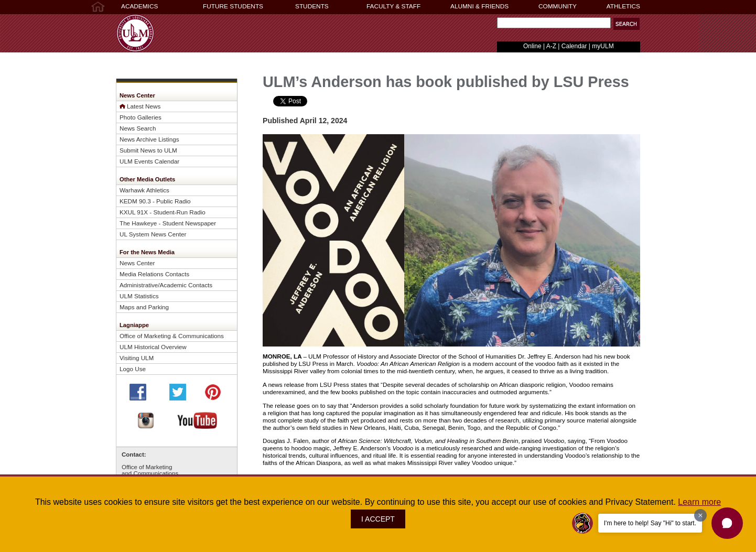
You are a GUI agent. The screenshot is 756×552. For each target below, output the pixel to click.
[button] (627, 24)
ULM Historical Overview (153, 347)
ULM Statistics (139, 296)
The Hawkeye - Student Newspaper (168, 223)
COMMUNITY (558, 6)
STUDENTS (312, 6)
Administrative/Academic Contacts (166, 285)
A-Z (551, 46)
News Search (138, 128)
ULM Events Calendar (149, 161)
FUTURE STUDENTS (233, 6)
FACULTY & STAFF (393, 6)
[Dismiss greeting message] (700, 515)
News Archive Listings (149, 139)
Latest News (144, 106)
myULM (603, 46)
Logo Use (133, 369)
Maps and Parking (144, 307)
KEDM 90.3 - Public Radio (155, 201)
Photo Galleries (141, 117)
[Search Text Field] (554, 23)
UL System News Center (153, 234)
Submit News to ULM (148, 150)
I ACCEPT (378, 519)
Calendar (574, 46)
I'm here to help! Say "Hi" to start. (650, 523)
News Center (137, 263)
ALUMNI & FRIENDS (479, 6)
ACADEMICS (139, 6)
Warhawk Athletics (144, 190)
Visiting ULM (137, 358)
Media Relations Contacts (154, 274)
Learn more (699, 502)
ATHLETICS (623, 6)
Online (532, 46)
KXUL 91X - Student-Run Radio (163, 212)
